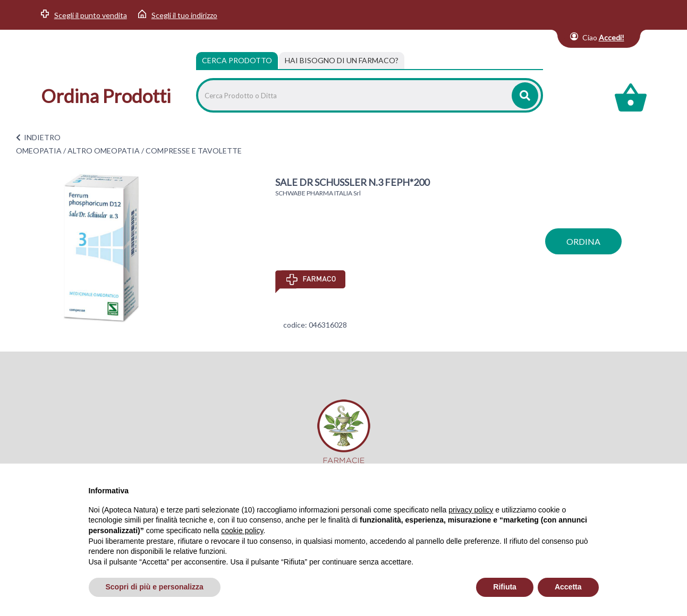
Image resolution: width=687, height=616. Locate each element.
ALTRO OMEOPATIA (104, 151)
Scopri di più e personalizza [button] (155, 587)
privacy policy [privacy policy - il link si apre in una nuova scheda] (471, 510)
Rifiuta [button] (505, 587)
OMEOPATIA (39, 151)
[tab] (342, 61)
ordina (583, 241)
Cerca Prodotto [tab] (237, 60)
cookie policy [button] (242, 531)
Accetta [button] (568, 587)
